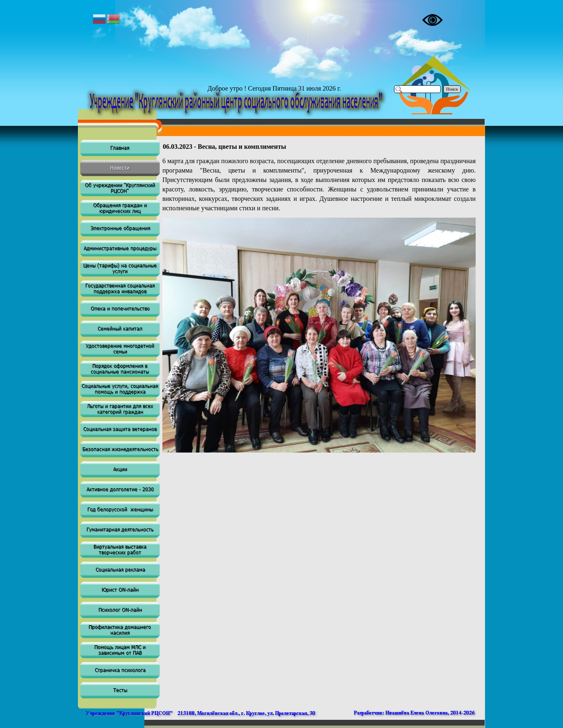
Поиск (452, 89)
